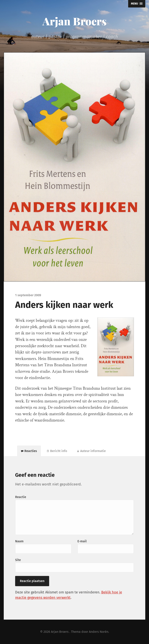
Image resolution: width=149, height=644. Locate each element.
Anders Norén (99, 632)
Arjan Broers (74, 21)
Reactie (21, 497)
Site (18, 560)
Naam (19, 541)
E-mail (82, 541)
